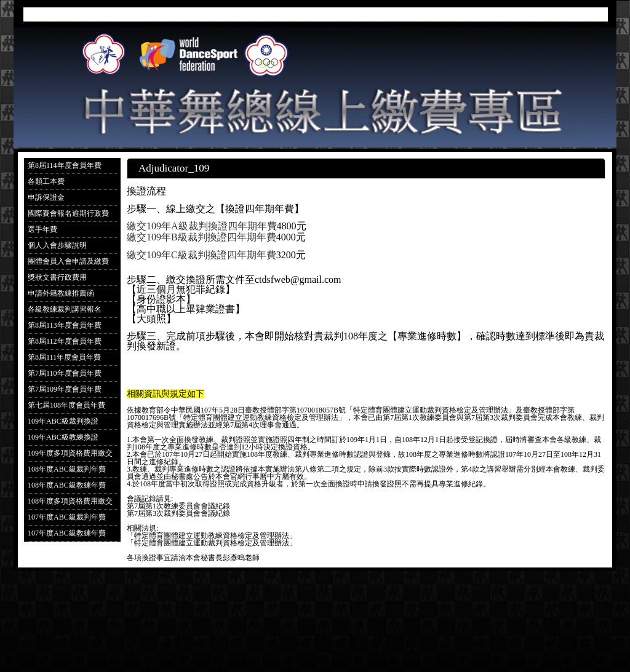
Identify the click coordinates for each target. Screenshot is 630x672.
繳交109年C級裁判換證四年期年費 (201, 255)
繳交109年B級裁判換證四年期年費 (201, 237)
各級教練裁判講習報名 (65, 309)
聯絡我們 (584, 16)
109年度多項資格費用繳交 (70, 453)
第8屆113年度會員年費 (65, 325)
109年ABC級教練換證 (63, 437)
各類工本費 (46, 181)
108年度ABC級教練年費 (67, 485)
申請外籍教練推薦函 (61, 293)
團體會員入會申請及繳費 (68, 261)
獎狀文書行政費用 (57, 277)
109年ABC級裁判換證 (63, 421)
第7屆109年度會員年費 (65, 389)
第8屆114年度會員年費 (65, 165)
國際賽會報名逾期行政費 (68, 213)
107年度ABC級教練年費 (67, 533)
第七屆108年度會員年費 (66, 405)
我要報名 (319, 16)
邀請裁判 (518, 16)
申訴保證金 (46, 197)
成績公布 (452, 16)
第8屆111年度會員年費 (64, 357)
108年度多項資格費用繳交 (70, 501)
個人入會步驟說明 (57, 245)
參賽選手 (385, 16)
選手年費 (42, 229)
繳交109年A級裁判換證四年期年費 (202, 226)
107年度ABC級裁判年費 (67, 517)
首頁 (263, 16)
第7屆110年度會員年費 (65, 373)
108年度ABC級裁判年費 (67, 469)
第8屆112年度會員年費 (65, 341)
